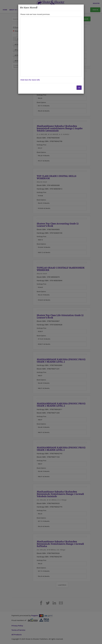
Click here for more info (30, 80)
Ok (79, 88)
